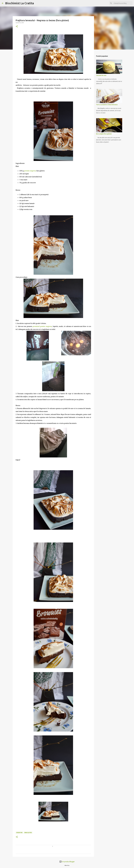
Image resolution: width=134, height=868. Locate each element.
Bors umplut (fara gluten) (104, 134)
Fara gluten (28, 833)
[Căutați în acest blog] (123, 3)
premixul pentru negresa (42, 326)
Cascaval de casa (101, 75)
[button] (17, 27)
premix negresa (30, 171)
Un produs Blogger (67, 862)
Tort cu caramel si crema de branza (107, 105)
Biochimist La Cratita (20, 3)
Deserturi (19, 833)
